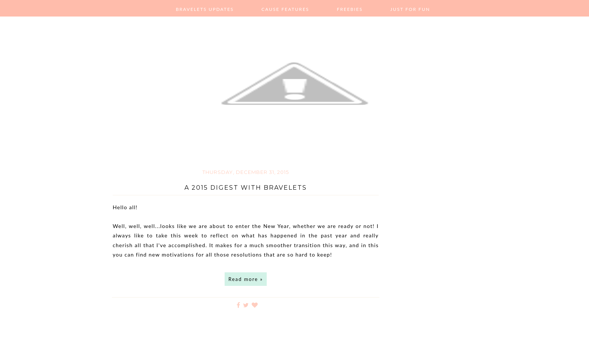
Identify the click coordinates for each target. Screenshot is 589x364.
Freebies (350, 9)
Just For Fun (410, 9)
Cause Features (285, 9)
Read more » (246, 279)
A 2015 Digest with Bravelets (246, 188)
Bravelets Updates (205, 9)
